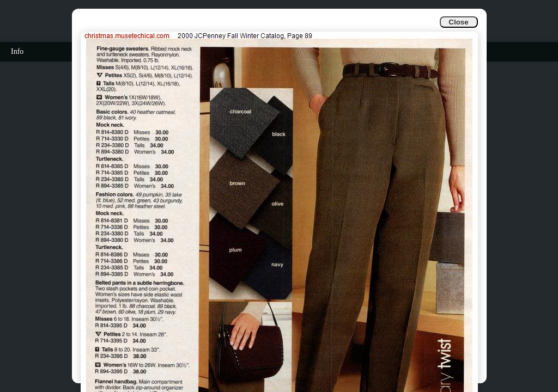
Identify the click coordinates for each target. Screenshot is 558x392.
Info (17, 51)
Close (458, 22)
